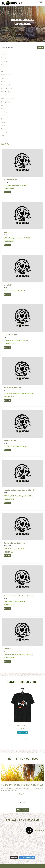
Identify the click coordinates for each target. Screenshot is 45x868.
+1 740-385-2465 (9, 188)
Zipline (3, 136)
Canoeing (4, 61)
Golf (3, 78)
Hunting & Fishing (6, 88)
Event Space (5, 68)
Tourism (4, 122)
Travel (3, 129)
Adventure (4, 51)
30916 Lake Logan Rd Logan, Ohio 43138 (17, 238)
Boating (4, 58)
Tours (3, 126)
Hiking (3, 82)
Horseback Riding (6, 85)
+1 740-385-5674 (9, 241)
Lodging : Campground (8, 99)
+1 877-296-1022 (9, 397)
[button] (17, 739)
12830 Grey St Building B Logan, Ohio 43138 (18, 496)
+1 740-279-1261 (9, 552)
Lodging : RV (5, 105)
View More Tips (22, 810)
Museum (4, 109)
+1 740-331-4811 (9, 499)
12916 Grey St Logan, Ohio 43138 (14, 602)
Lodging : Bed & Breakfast (9, 95)
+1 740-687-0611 (9, 344)
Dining (3, 65)
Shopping (4, 115)
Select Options (22, 732)
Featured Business (7, 75)
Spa (2, 119)
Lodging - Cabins (6, 92)
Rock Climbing (5, 112)
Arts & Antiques (6, 55)
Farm (3, 71)
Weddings (4, 132)
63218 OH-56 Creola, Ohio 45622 (14, 291)
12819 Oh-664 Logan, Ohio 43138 (14, 549)
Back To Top (5, 144)
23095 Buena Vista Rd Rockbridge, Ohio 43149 (19, 394)
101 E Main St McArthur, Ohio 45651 (15, 446)
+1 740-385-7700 (9, 605)
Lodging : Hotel (6, 102)
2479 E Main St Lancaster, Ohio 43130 (16, 341)
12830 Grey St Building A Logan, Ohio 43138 (18, 655)
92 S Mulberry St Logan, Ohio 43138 (15, 185)
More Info (7, 192)
